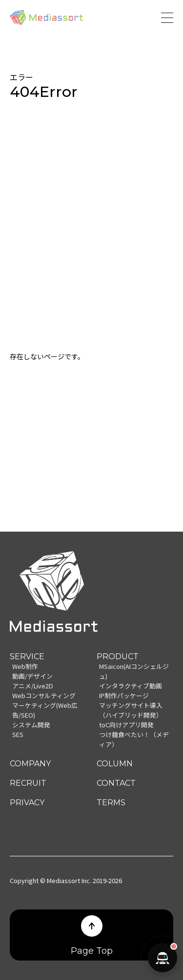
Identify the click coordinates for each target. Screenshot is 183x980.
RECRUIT (28, 783)
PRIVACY (27, 803)
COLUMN (115, 764)
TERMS (111, 803)
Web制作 (25, 666)
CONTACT (116, 783)
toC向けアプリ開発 (126, 725)
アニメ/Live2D (33, 686)
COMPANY (30, 764)
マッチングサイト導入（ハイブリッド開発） (131, 710)
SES (18, 734)
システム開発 (31, 725)
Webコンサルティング (44, 695)
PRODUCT (118, 656)
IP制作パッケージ (124, 695)
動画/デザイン (32, 676)
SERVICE (27, 656)
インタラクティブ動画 (131, 686)
